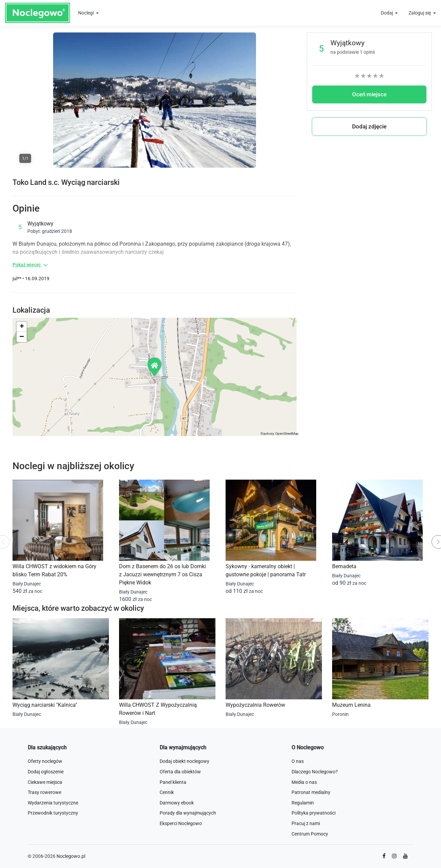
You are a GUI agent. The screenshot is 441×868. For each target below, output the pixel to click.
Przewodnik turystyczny (53, 813)
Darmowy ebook (177, 803)
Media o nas (304, 782)
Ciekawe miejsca (45, 782)
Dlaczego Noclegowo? (315, 772)
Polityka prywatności (314, 813)
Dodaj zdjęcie (369, 126)
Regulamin (303, 803)
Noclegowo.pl (71, 856)
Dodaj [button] (387, 13)
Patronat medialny (311, 792)
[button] (155, 367)
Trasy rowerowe (44, 792)
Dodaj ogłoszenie (46, 772)
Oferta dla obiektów (180, 772)
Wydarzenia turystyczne (53, 803)
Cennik (167, 792)
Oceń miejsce (369, 94)
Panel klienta (173, 782)
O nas (298, 761)
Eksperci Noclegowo (181, 823)
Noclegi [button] (86, 13)
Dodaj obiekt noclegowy (184, 761)
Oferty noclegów (45, 761)
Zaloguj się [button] (420, 13)
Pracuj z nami (306, 823)
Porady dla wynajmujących (188, 813)
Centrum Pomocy (310, 834)
